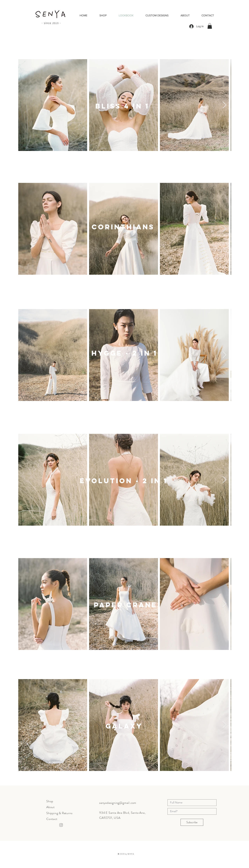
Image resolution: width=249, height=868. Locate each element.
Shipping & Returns (59, 813)
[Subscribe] (192, 822)
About (50, 807)
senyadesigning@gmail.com (118, 803)
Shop (50, 801)
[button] (210, 26)
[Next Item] (224, 105)
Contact (52, 819)
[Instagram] (61, 825)
